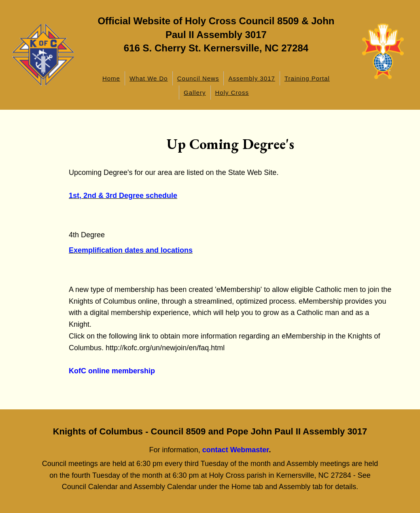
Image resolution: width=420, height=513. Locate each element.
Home (111, 78)
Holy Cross (232, 93)
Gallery (195, 93)
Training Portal (307, 78)
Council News (198, 78)
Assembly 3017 (252, 78)
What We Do (149, 78)
